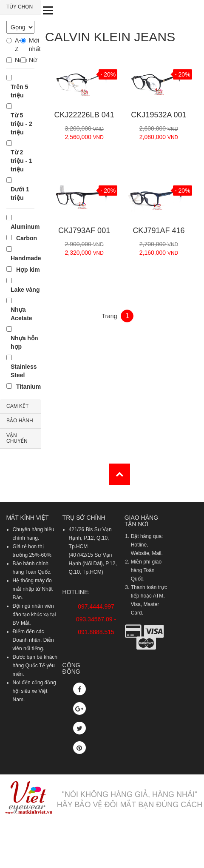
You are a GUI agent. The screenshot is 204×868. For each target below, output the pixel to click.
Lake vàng (25, 290)
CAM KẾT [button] (17, 406)
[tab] (20, 7)
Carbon (27, 238)
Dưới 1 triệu (20, 194)
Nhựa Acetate (21, 314)
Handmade (26, 258)
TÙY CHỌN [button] (20, 7)
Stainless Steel (24, 371)
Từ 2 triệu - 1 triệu (21, 161)
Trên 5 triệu (19, 91)
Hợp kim (28, 270)
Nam (18, 60)
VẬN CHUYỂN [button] (17, 438)
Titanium (28, 387)
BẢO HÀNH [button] (20, 421)
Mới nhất (32, 45)
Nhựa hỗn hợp (24, 342)
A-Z (18, 45)
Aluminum (25, 227)
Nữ (32, 60)
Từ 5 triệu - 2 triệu (21, 124)
